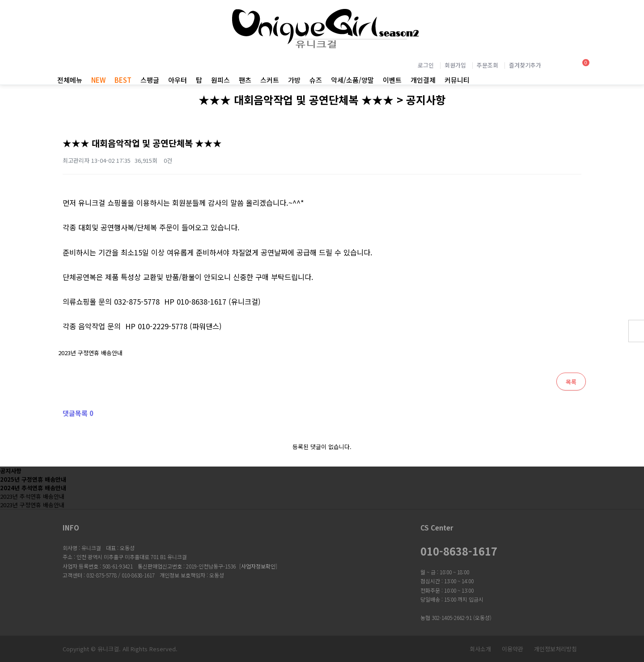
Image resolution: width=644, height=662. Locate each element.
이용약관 (513, 649)
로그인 (426, 65)
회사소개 (480, 649)
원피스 (220, 80)
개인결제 (423, 80)
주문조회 (487, 65)
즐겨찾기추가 (525, 65)
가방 (294, 80)
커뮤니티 (457, 80)
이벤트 (392, 80)
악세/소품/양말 (352, 80)
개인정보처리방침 (555, 649)
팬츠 (245, 80)
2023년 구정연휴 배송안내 (88, 349)
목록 (571, 382)
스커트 (270, 80)
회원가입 (455, 65)
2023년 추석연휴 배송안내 (32, 496)
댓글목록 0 (78, 413)
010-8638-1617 (459, 551)
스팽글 (150, 80)
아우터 (178, 80)
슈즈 (316, 80)
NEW (98, 80)
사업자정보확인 (258, 566)
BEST (123, 80)
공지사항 (11, 471)
